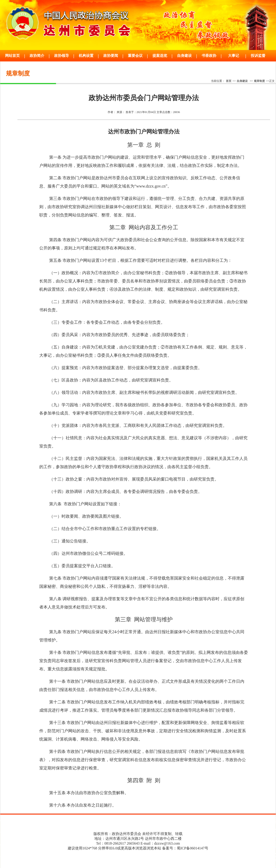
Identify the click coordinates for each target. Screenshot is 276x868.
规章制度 (259, 81)
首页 (229, 81)
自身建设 (242, 81)
